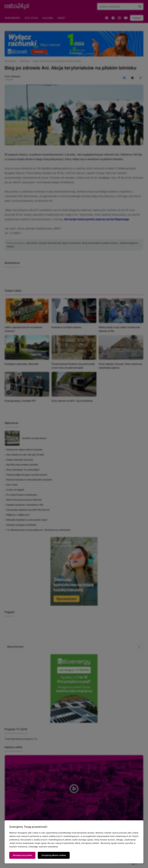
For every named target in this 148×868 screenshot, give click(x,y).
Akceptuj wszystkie (22, 855)
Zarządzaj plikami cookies (54, 855)
